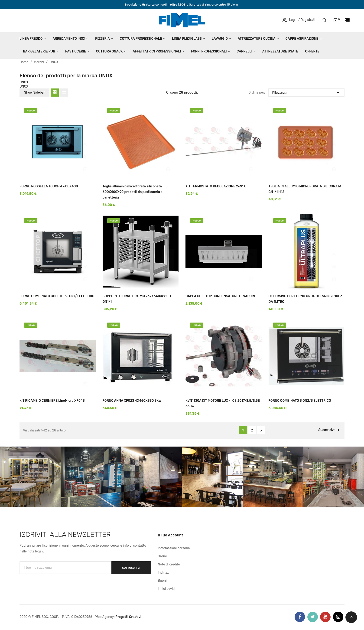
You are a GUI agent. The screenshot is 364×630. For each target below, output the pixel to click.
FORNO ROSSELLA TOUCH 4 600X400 (49, 186)
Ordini (162, 556)
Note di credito (169, 564)
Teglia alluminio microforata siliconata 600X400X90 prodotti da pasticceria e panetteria (133, 192)
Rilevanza (306, 92)
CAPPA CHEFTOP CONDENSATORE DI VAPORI (220, 296)
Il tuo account (171, 535)
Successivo (330, 430)
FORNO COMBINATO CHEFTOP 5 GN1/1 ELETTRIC (57, 296)
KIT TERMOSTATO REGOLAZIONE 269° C (216, 186)
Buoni (162, 581)
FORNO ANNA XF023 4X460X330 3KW (132, 401)
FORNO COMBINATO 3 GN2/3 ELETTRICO (300, 401)
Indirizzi (164, 573)
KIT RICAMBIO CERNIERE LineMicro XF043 (52, 401)
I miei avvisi (167, 589)
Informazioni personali (175, 548)
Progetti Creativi (128, 617)
